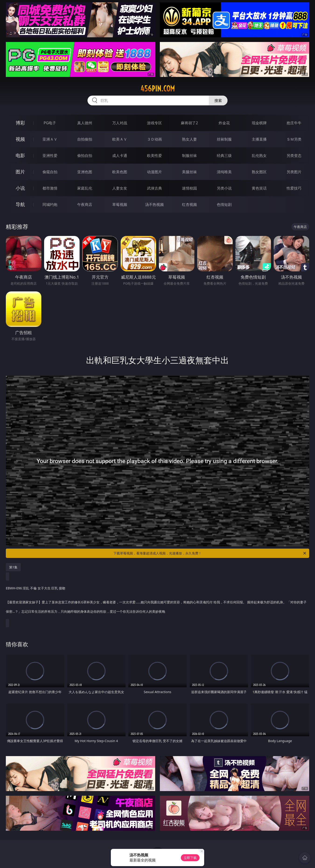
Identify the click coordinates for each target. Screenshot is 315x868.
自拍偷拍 (85, 139)
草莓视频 (120, 204)
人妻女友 (120, 188)
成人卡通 (120, 156)
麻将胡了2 (189, 123)
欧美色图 (120, 172)
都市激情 (50, 188)
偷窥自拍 (50, 172)
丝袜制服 (224, 139)
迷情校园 (189, 188)
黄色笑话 (259, 188)
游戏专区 (154, 123)
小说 (20, 188)
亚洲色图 (85, 172)
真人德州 (85, 123)
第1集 (13, 567)
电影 (20, 155)
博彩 (20, 123)
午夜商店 (85, 204)
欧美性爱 (154, 156)
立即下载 (190, 858)
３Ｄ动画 (154, 139)
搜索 (218, 100)
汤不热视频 (154, 204)
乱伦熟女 (259, 156)
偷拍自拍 (85, 156)
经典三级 (224, 156)
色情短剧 (224, 204)
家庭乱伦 (85, 188)
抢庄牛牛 (294, 123)
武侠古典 (154, 188)
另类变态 (294, 156)
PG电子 (50, 123)
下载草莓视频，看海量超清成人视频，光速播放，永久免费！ (210, 553)
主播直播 (259, 139)
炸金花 (224, 123)
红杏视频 (189, 204)
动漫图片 (154, 172)
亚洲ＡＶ (50, 139)
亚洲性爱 (50, 156)
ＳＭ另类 (294, 139)
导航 (20, 204)
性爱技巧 (294, 188)
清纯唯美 (224, 172)
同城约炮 (50, 204)
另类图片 (294, 172)
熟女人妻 (189, 139)
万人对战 (120, 123)
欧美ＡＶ (120, 139)
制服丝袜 (189, 156)
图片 (20, 172)
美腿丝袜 (189, 172)
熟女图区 (259, 172)
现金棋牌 (259, 123)
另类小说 (224, 188)
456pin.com (158, 89)
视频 (20, 139)
